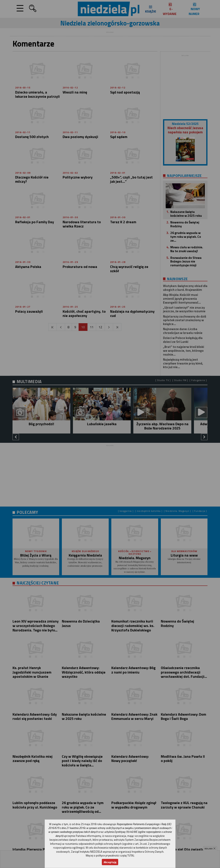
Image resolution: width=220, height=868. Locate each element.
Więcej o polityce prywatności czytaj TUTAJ (110, 855)
